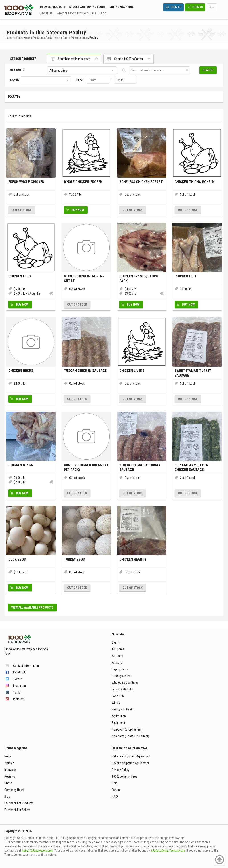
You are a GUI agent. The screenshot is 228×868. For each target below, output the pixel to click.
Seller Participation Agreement (131, 756)
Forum (116, 790)
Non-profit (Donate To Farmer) (130, 736)
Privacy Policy (121, 770)
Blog (7, 796)
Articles (9, 763)
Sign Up (176, 7)
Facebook (19, 672)
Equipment (118, 723)
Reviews (10, 776)
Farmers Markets (122, 689)
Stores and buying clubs (87, 7)
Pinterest (19, 699)
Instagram (19, 686)
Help (115, 783)
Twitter (17, 679)
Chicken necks (21, 371)
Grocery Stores (121, 676)
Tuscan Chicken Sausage (85, 371)
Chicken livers (132, 371)
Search (208, 70)
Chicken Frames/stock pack (139, 279)
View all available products (32, 607)
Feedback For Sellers (17, 810)
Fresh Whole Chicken (26, 182)
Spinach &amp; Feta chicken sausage (191, 467)
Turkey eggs (74, 559)
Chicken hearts (133, 559)
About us (46, 13)
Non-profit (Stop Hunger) (127, 729)
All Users (117, 656)
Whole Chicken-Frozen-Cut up (84, 279)
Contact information (26, 666)
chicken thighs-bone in (194, 182)
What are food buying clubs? (76, 13)
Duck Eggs (17, 559)
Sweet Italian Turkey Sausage (193, 373)
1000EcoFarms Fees (125, 776)
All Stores (118, 649)
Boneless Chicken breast (141, 182)
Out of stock (22, 210)
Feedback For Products (19, 803)
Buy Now (78, 210)
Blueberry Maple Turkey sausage (140, 467)
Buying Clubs (120, 669)
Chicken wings (21, 465)
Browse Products (53, 7)
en (210, 7)
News (8, 756)
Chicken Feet (186, 276)
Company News (14, 790)
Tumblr (17, 692)
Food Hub (118, 696)
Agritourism (119, 716)
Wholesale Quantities (125, 683)
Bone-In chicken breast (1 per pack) (86, 467)
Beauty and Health (123, 709)
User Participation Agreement (130, 763)
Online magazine (121, 7)
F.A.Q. (104, 13)
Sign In (198, 7)
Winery (116, 703)
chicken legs (20, 276)
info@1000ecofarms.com (37, 850)
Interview (10, 770)
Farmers (117, 663)
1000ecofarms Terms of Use (168, 850)
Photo (8, 783)
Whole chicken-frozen (83, 182)
